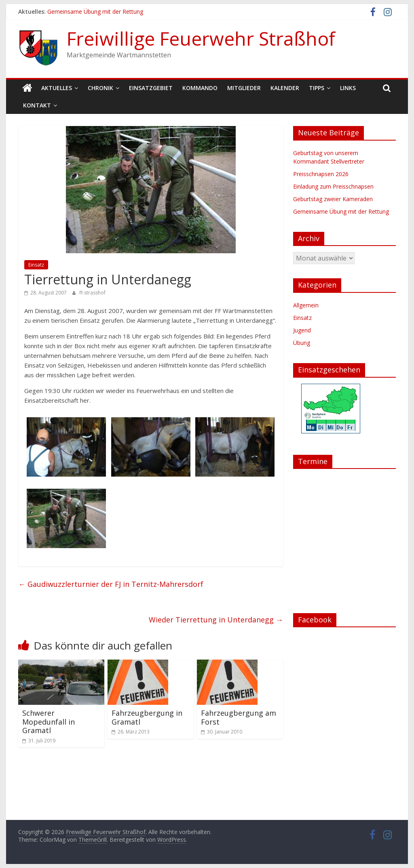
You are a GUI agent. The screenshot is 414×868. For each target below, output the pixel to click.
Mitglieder (244, 88)
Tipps (317, 88)
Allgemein (306, 305)
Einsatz (36, 265)
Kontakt (37, 105)
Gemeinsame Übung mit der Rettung (95, 12)
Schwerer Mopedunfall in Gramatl (49, 722)
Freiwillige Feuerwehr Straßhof (201, 38)
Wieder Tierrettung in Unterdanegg (216, 620)
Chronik (100, 88)
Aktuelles (57, 88)
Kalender (285, 88)
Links (348, 88)
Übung (302, 343)
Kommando (200, 88)
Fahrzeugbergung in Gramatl (147, 717)
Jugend (302, 330)
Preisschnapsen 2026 (321, 174)
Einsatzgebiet (151, 88)
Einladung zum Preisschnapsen (333, 186)
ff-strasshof (92, 293)
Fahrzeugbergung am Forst (239, 717)
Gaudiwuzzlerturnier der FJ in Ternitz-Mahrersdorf (111, 584)
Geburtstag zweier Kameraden (333, 199)
